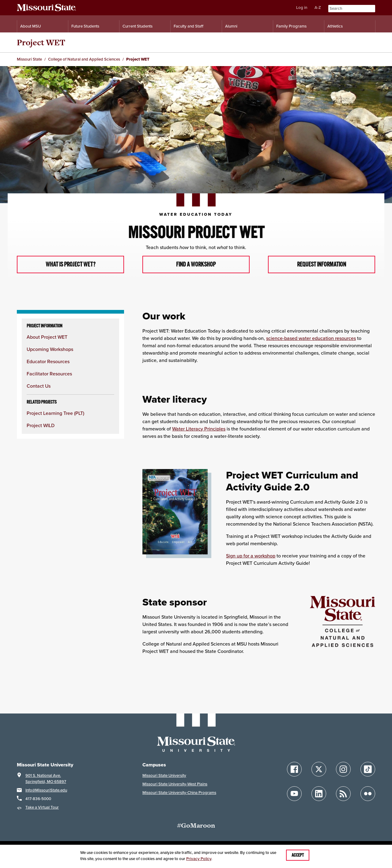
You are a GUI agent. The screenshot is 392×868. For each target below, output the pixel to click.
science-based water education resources (311, 338)
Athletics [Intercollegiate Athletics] (335, 26)
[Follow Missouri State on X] (319, 769)
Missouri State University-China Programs (179, 793)
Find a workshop (196, 265)
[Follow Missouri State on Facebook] (294, 769)
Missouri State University (164, 776)
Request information (321, 265)
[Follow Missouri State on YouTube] (294, 794)
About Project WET (47, 337)
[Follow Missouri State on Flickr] (368, 794)
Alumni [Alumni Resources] (231, 26)
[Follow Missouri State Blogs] (343, 794)
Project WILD (41, 426)
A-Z (318, 7)
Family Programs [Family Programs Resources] (291, 26)
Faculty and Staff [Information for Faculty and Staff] (188, 26)
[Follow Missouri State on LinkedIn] (319, 794)
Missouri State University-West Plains (175, 784)
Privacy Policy (199, 859)
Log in (302, 7)
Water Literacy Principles (199, 429)
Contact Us (39, 386)
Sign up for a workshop (251, 556)
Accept (298, 855)
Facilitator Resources (49, 374)
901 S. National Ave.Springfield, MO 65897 (46, 779)
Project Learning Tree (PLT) (55, 414)
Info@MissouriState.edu (46, 790)
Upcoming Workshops (50, 350)
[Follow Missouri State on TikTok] (368, 769)
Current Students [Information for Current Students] (138, 26)
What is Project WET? (71, 265)
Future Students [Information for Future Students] (85, 26)
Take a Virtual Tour (42, 808)
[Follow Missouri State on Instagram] (343, 769)
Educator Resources (48, 362)
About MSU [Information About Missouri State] (30, 26)
